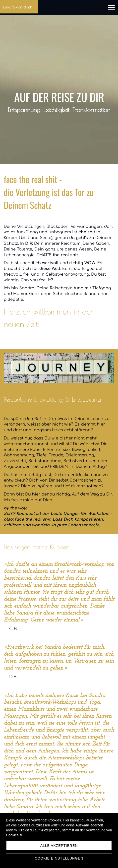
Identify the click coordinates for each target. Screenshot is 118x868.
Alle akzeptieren (59, 846)
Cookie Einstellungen (59, 858)
